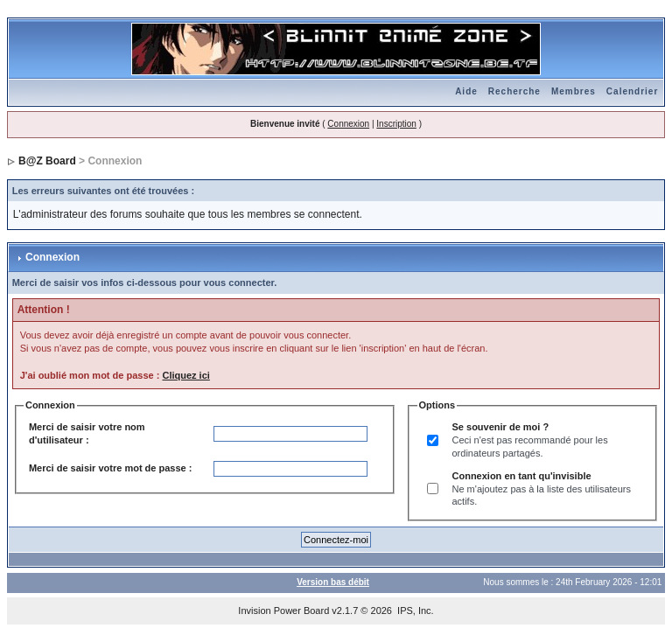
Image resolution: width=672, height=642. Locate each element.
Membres (574, 91)
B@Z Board (47, 161)
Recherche (514, 91)
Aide (466, 91)
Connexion (348, 124)
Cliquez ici (185, 375)
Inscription (396, 124)
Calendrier (632, 91)
